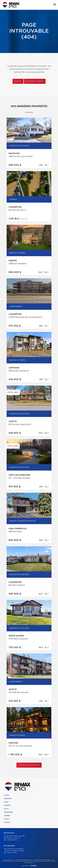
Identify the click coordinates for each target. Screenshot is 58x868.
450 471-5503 (12, 853)
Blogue (7, 819)
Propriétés (8, 799)
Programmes (8, 812)
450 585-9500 (12, 840)
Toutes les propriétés (29, 765)
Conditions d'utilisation (40, 861)
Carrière (7, 816)
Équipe (6, 802)
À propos (7, 805)
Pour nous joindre (35, 81)
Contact (7, 822)
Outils (6, 809)
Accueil (18, 81)
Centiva (33, 866)
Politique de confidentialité (23, 861)
